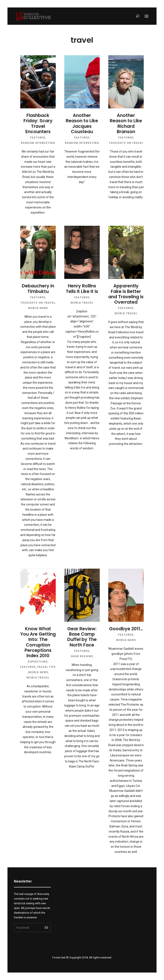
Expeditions (38, 662)
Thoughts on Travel (126, 143)
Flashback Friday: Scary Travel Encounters (38, 123)
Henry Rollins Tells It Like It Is (82, 288)
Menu (146, 16)
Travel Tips (46, 667)
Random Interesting (38, 143)
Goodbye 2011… (126, 629)
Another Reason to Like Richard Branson (126, 123)
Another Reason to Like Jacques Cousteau (82, 123)
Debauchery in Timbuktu (38, 288)
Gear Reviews (82, 656)
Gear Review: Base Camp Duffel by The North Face (82, 637)
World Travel (82, 303)
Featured (38, 138)
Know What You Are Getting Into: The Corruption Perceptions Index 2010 (38, 642)
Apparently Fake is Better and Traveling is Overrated (126, 294)
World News (38, 308)
